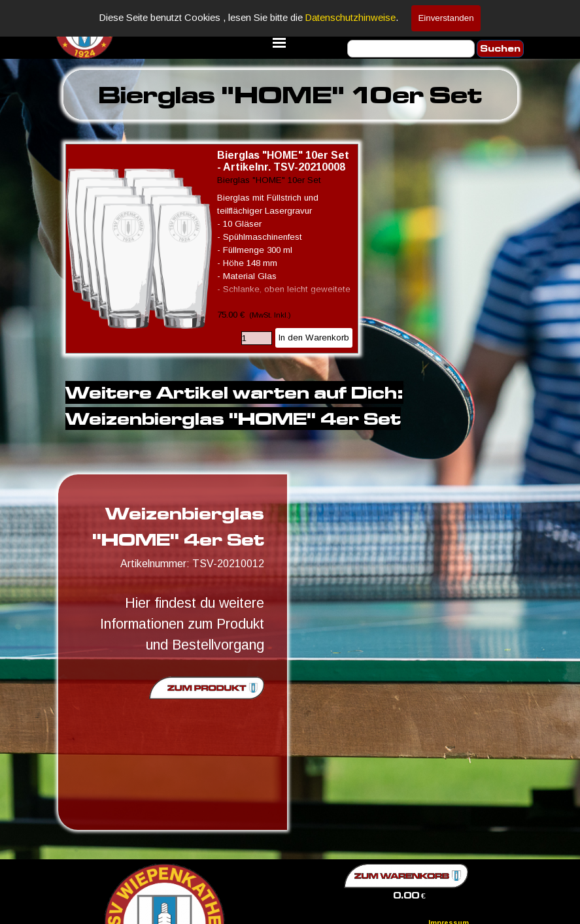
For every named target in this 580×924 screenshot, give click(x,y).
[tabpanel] (290, 95)
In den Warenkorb (314, 338)
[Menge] (257, 338)
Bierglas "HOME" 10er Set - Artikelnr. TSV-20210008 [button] (283, 161)
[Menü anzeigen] (279, 42)
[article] (212, 249)
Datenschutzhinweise (350, 18)
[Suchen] (411, 49)
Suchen (500, 49)
